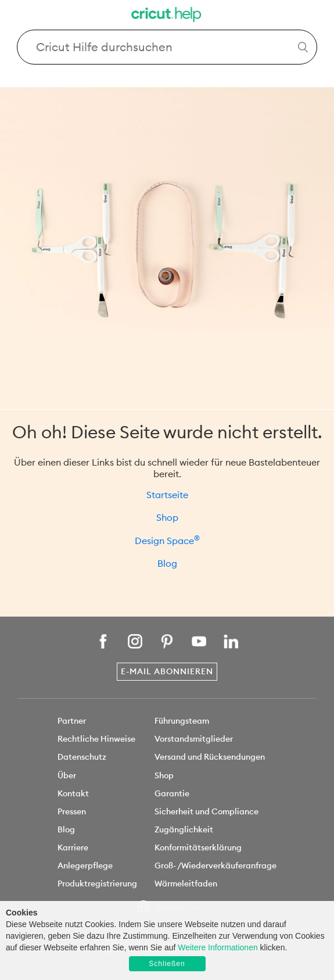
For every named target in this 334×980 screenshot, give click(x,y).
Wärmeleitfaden (186, 884)
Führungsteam (182, 721)
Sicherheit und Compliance (206, 811)
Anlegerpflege (85, 865)
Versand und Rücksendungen (210, 757)
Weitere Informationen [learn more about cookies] (218, 947)
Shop (167, 517)
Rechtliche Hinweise (96, 739)
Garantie (172, 793)
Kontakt (73, 793)
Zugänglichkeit (184, 829)
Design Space (167, 541)
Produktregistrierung (97, 884)
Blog (167, 563)
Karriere (73, 847)
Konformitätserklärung (198, 847)
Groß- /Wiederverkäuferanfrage (216, 865)
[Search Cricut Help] (167, 47)
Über (67, 775)
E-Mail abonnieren (167, 671)
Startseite (167, 495)
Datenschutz (82, 757)
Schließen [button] (167, 964)
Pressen (72, 811)
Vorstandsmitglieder (194, 739)
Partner (72, 721)
